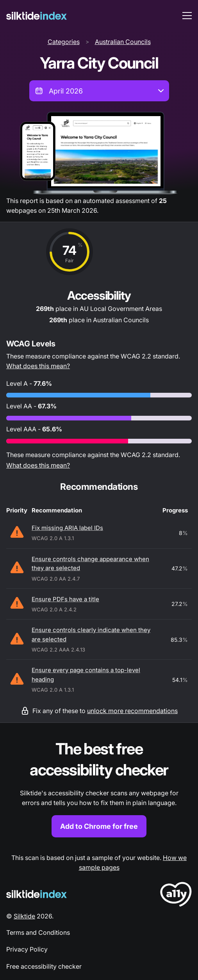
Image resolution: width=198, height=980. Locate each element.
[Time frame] (99, 91)
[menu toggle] (187, 16)
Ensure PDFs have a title (65, 599)
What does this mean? (38, 366)
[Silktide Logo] (37, 894)
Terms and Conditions (38, 932)
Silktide (24, 916)
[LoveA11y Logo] (176, 896)
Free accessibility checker (44, 966)
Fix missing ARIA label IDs (67, 528)
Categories (64, 42)
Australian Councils (123, 42)
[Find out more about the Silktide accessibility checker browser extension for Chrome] (99, 788)
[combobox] (99, 91)
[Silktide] (37, 16)
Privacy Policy (27, 949)
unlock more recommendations (132, 711)
